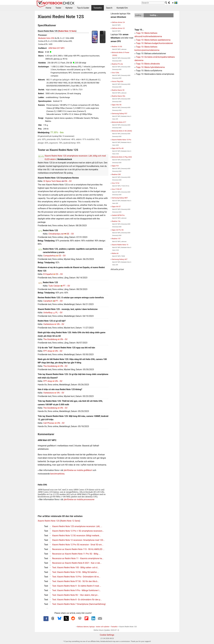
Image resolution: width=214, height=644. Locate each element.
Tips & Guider (83, 8)
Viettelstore (49, 324)
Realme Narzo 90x (119, 96)
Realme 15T (116, 239)
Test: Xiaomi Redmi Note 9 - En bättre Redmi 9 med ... (77, 586)
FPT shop (48, 351)
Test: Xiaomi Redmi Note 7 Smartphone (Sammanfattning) (79, 604)
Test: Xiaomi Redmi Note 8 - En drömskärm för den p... (77, 600)
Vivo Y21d (116, 183)
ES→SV (62, 256)
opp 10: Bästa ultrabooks (148, 64)
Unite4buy (48, 313)
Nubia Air (115, 253)
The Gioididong (50, 339)
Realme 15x (116, 221)
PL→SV (59, 313)
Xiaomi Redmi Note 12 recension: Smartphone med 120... (78, 540)
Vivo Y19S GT (117, 189)
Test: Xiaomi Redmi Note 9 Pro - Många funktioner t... (77, 590)
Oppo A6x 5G (117, 105)
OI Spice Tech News (52, 181)
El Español (48, 274)
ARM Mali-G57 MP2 (56, 48)
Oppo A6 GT (116, 206)
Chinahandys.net (56, 234)
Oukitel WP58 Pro (118, 215)
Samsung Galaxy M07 (120, 198)
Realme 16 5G (117, 46)
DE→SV (70, 234)
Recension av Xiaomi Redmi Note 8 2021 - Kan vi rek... (77, 563)
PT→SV (66, 286)
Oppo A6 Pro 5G (118, 230)
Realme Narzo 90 (118, 90)
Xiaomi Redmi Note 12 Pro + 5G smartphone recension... (78, 531)
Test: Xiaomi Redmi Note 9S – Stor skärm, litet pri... (76, 595)
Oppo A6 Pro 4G (118, 148)
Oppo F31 (115, 166)
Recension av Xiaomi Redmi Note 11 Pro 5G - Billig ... (76, 554)
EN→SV (68, 181)
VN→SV (60, 324)
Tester (58, 8)
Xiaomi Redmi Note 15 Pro (122, 140)
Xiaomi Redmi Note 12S (49, 521)
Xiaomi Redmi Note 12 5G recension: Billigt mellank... (77, 536)
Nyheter (69, 8)
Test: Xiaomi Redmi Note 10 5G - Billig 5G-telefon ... (76, 572)
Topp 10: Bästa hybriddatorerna (150, 67)
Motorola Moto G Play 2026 (122, 157)
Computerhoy (50, 256)
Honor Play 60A (118, 81)
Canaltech (48, 301)
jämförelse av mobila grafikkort (78, 470)
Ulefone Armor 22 (118, 28)
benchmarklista (57, 474)
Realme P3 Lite (117, 64)
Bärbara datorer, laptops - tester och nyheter (93, 627)
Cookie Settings (107, 635)
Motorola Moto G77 (119, 122)
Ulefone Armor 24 (118, 22)
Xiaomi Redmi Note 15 (120, 245)
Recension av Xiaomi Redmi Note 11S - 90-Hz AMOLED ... (78, 549)
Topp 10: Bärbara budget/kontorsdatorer (154, 43)
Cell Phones (49, 423)
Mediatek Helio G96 (46, 38)
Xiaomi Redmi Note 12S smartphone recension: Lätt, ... (77, 526)
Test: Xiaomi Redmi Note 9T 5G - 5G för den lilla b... (76, 581)
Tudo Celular (54, 286)
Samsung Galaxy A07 (120, 259)
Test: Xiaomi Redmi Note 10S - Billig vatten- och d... (76, 567)
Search (109, 8)
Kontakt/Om (122, 8)
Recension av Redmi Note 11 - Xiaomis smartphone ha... (78, 558)
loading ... (139, 15)
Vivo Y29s (116, 73)
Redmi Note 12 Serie (67, 31)
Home (48, 8)
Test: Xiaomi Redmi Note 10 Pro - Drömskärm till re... (76, 577)
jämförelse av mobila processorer (79, 499)
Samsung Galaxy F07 (120, 113)
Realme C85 (116, 174)
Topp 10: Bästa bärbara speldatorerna (153, 40)
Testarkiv (98, 8)
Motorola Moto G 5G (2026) (122, 131)
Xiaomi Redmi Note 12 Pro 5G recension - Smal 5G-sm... (78, 545)
